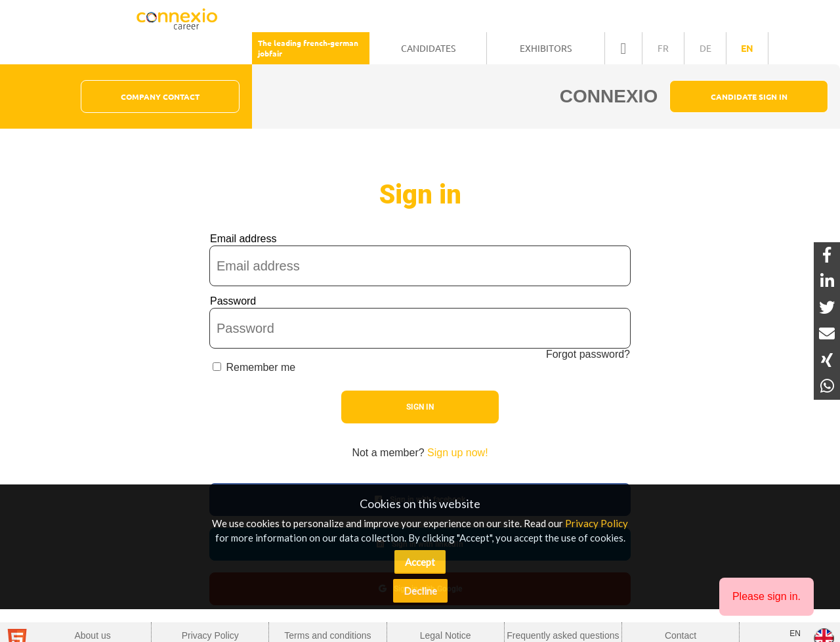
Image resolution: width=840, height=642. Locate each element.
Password (233, 301)
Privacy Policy (597, 523)
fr (663, 48)
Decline (420, 591)
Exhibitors (546, 48)
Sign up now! (458, 453)
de (705, 48)
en (747, 48)
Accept (420, 562)
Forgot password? (588, 354)
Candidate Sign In (749, 96)
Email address (243, 239)
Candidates (428, 48)
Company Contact (160, 96)
